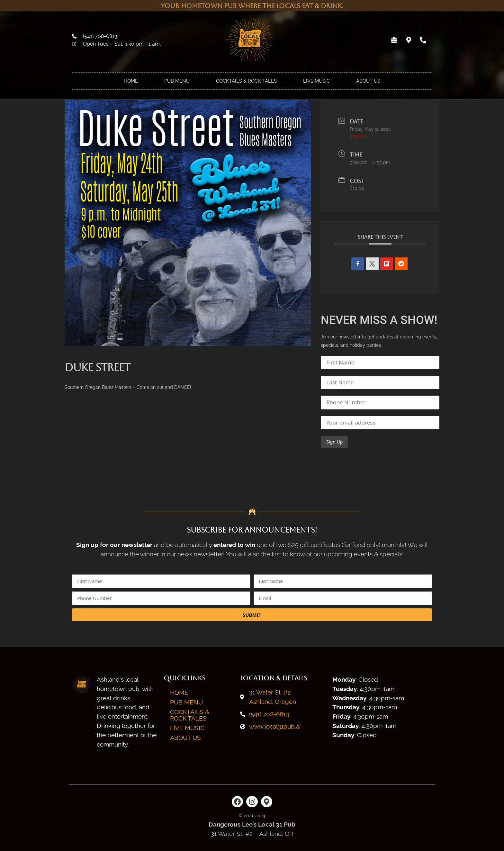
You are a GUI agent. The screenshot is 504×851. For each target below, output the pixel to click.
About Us (368, 81)
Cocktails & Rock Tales (246, 81)
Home (131, 81)
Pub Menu (177, 81)
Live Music (316, 81)
